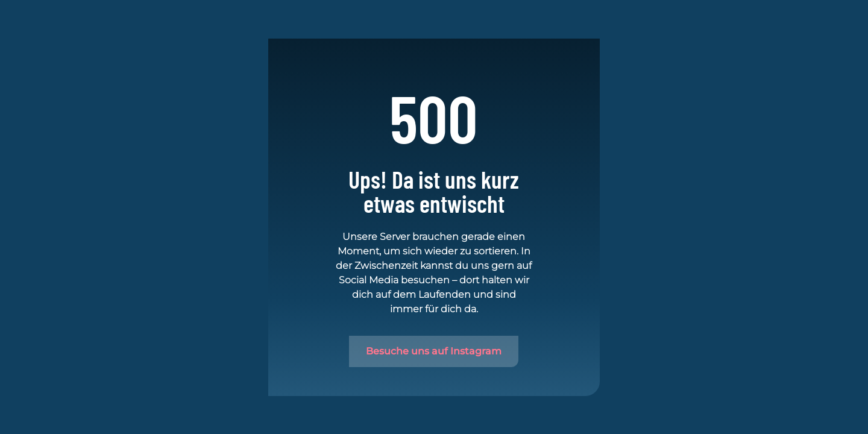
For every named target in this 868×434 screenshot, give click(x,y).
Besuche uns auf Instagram (434, 351)
